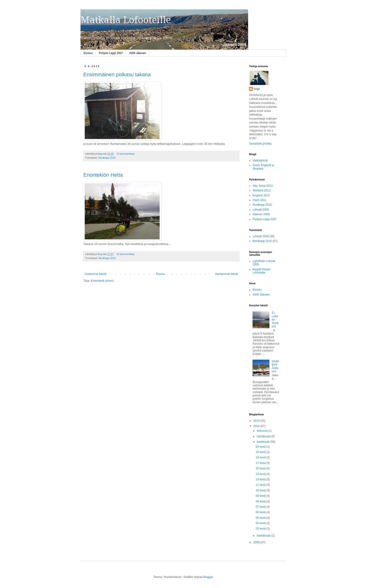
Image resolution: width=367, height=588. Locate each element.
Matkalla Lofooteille (126, 20)
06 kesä (261, 512)
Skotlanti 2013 (261, 190)
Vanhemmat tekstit (227, 274)
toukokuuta (264, 536)
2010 (257, 426)
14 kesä (261, 479)
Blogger (208, 577)
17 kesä (261, 463)
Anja (257, 89)
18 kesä (261, 457)
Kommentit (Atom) (102, 281)
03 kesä (261, 529)
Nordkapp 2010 (107, 158)
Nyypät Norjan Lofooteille (261, 271)
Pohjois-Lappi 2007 (111, 53)
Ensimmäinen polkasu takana (117, 75)
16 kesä (261, 468)
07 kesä (261, 507)
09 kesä (261, 496)
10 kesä (261, 490)
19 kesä (261, 452)
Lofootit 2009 (261, 210)
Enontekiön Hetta (103, 175)
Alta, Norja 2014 (263, 186)
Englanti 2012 (261, 195)
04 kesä (261, 523)
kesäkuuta (264, 442)
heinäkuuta (264, 436)
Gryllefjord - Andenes (275, 366)
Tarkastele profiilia (260, 144)
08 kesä (261, 501)
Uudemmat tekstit (95, 274)
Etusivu (88, 53)
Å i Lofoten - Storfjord (275, 320)
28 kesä (261, 447)
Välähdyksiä (260, 161)
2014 (257, 421)
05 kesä (261, 518)
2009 (257, 542)
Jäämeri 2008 (261, 214)
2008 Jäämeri (138, 53)
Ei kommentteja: (126, 154)
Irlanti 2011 (259, 200)
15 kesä (261, 474)
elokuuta (262, 431)
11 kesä (261, 485)
